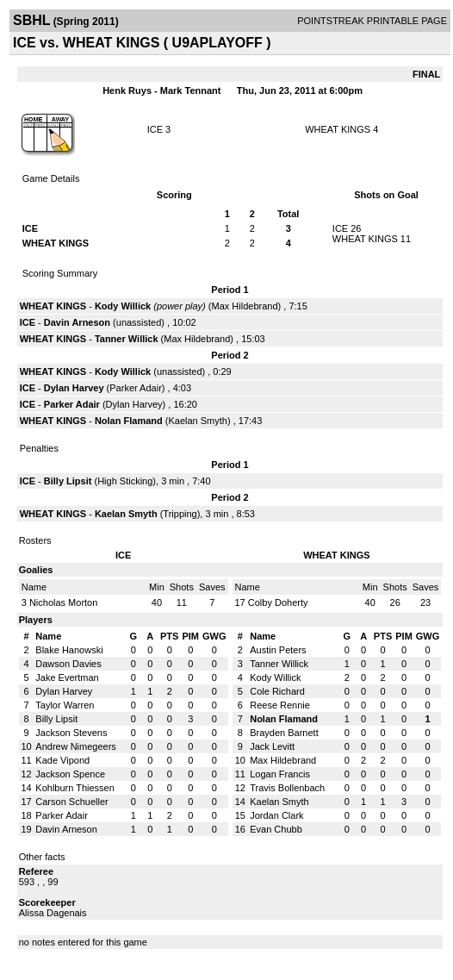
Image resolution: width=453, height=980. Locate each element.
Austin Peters (278, 650)
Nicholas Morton (63, 602)
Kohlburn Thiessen (75, 788)
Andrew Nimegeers (76, 746)
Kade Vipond (62, 760)
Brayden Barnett (284, 733)
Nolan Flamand (129, 421)
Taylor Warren (65, 705)
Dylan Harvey (74, 388)
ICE (155, 129)
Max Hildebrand (245, 306)
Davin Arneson (77, 322)
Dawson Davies (68, 664)
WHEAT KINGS (338, 129)
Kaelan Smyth (197, 421)
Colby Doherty (278, 602)
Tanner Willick (127, 339)
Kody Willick (123, 306)
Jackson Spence (70, 774)
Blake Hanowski (69, 650)
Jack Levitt (272, 746)
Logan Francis (280, 774)
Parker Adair (136, 388)
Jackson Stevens (71, 733)
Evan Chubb (276, 829)
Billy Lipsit (68, 481)
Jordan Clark (276, 815)
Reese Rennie (280, 705)
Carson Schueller (71, 802)
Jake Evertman (67, 677)
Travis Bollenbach (287, 788)
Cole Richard (277, 691)
